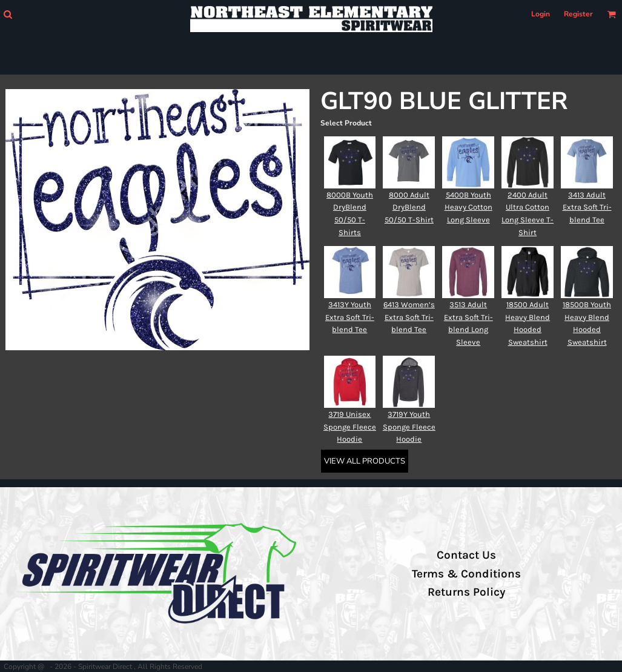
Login (541, 14)
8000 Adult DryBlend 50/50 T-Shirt (409, 208)
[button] (8, 14)
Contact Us (466, 555)
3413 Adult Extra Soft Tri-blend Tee (587, 208)
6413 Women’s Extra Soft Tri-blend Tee (409, 317)
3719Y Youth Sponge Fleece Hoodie (409, 427)
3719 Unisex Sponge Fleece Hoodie (350, 427)
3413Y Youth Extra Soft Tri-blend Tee (350, 317)
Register (578, 14)
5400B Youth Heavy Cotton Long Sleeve (468, 208)
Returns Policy (466, 592)
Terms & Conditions (466, 574)
